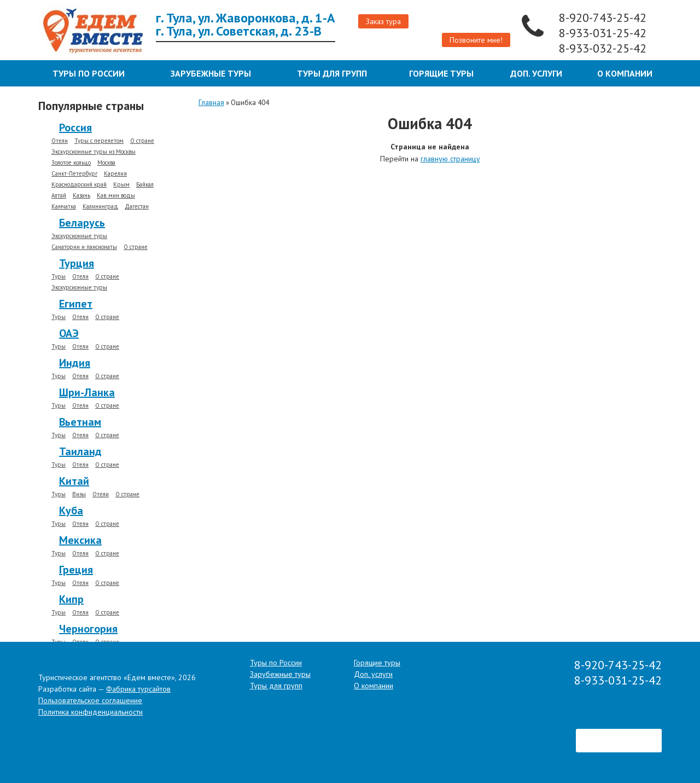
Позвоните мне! (476, 40)
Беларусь (82, 223)
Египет (76, 304)
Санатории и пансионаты (84, 247)
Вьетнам (80, 422)
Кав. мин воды (116, 196)
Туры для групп (332, 73)
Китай (74, 481)
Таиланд (80, 451)
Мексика (80, 540)
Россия (75, 127)
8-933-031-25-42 (604, 33)
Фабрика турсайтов (138, 689)
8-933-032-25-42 (604, 48)
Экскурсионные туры (79, 236)
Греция (76, 570)
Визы (79, 494)
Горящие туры (441, 73)
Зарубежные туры (211, 73)
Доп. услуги (536, 73)
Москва (106, 163)
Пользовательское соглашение (90, 700)
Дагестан (137, 207)
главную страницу (450, 159)
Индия (75, 363)
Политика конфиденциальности (91, 712)
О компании (625, 73)
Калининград (100, 207)
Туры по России (89, 73)
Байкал (145, 185)
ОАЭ (69, 333)
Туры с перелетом (99, 141)
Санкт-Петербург (74, 174)
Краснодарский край (79, 185)
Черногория (88, 629)
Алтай (59, 196)
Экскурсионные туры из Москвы (94, 152)
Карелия (115, 174)
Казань (81, 196)
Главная (211, 103)
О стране (142, 141)
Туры (59, 277)
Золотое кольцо (71, 163)
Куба (71, 511)
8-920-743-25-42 (604, 18)
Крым (121, 185)
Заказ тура (383, 21)
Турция (77, 263)
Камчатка (64, 207)
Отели (60, 141)
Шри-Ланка (87, 392)
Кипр (71, 599)
